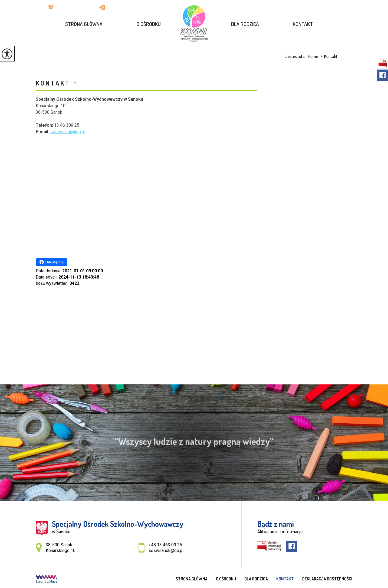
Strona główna (84, 24)
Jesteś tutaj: (297, 56)
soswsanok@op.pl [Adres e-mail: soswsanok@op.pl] (166, 551)
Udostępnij (52, 262)
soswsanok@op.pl (121, 7)
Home (313, 56)
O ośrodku (149, 24)
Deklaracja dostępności (327, 579)
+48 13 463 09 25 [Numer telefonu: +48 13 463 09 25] (165, 545)
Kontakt (303, 24)
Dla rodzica (245, 24)
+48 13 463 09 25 (68, 7)
